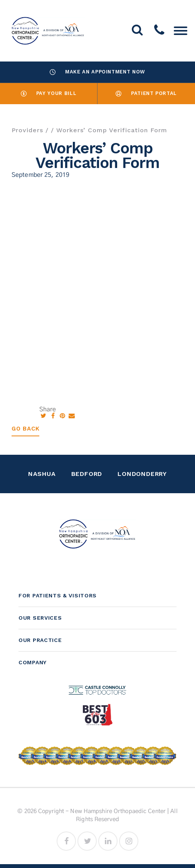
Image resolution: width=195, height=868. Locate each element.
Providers (27, 130)
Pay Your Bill (49, 93)
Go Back (25, 429)
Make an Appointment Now (97, 72)
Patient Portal (146, 93)
